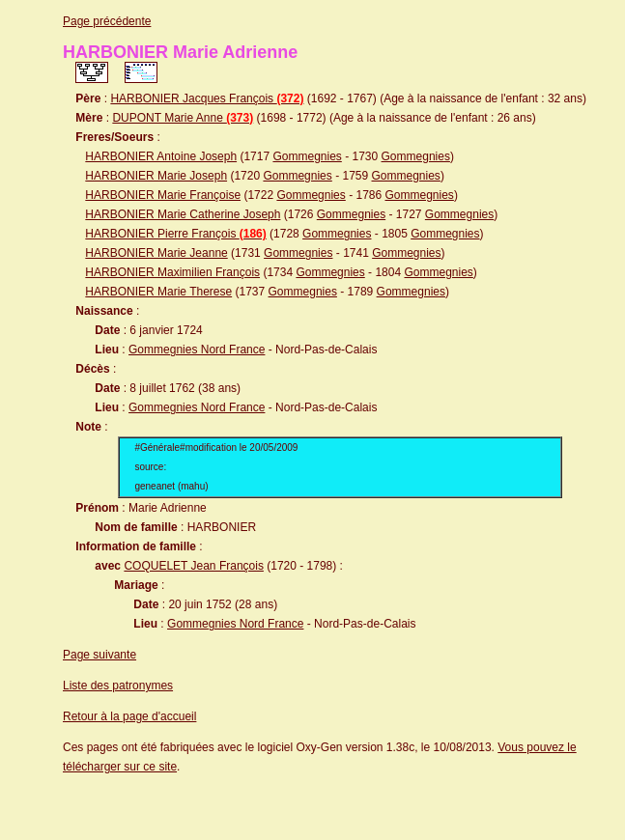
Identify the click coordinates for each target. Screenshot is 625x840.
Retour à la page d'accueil (129, 716)
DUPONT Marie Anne (183, 118)
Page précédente (107, 21)
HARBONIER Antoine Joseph (161, 156)
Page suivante (99, 655)
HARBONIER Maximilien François (172, 272)
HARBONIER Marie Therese (158, 292)
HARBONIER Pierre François (175, 234)
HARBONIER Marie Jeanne (156, 253)
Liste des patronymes (118, 686)
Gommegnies (307, 156)
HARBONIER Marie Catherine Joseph (183, 214)
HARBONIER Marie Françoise (163, 195)
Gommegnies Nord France (197, 350)
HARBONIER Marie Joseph (156, 176)
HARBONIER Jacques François (207, 98)
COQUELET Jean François (194, 566)
